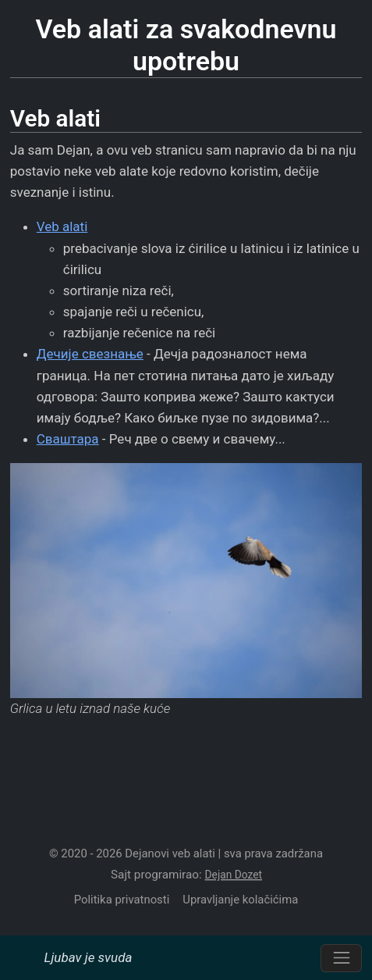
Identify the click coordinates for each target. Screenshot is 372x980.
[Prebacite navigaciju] (341, 958)
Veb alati (62, 226)
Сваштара (68, 439)
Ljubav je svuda (88, 957)
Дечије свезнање (90, 354)
